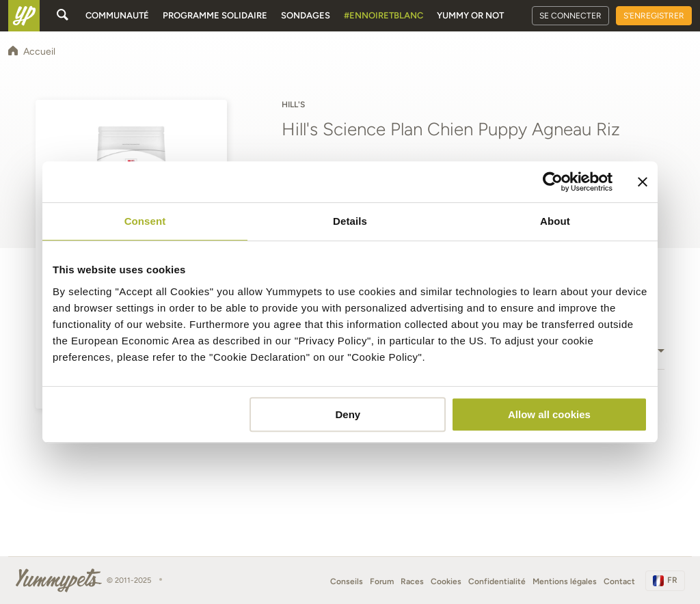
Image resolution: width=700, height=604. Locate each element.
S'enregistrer (654, 16)
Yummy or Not (470, 15)
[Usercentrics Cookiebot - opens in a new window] (553, 182)
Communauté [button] (117, 15)
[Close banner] (643, 182)
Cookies (446, 581)
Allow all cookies (549, 414)
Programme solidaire (215, 15)
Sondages (306, 15)
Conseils (347, 581)
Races (412, 581)
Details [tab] (350, 221)
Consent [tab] (145, 221)
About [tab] (555, 221)
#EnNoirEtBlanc (383, 15)
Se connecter (570, 16)
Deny (348, 414)
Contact (619, 581)
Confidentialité (497, 581)
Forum (382, 581)
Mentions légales (565, 581)
